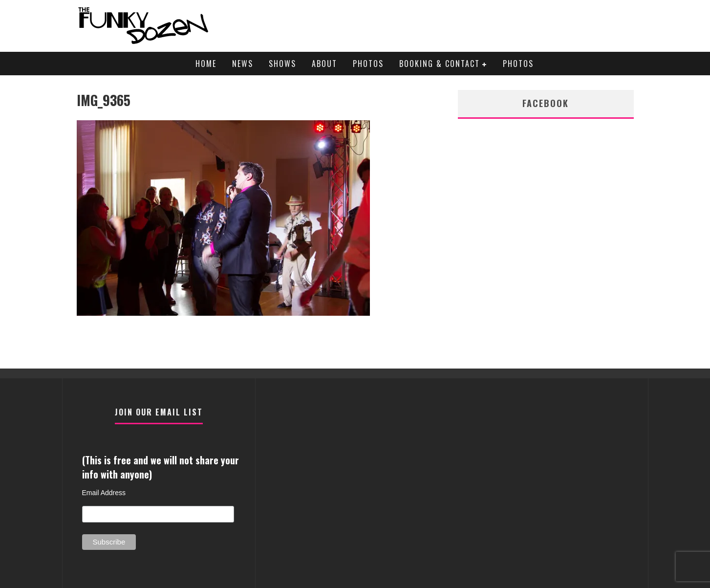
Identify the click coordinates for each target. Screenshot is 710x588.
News (243, 64)
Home (206, 64)
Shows (282, 64)
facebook (546, 103)
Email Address (104, 493)
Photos (368, 64)
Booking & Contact (440, 64)
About (324, 64)
